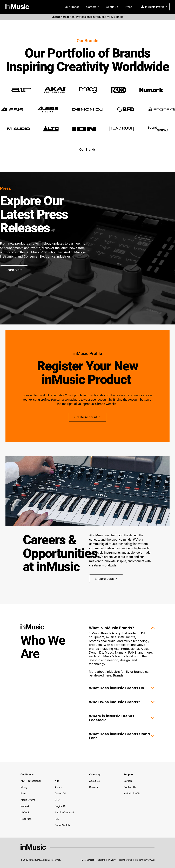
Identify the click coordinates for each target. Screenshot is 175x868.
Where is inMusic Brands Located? (122, 718)
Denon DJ (60, 793)
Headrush (26, 819)
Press (128, 7)
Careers (93, 7)
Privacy (112, 860)
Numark (25, 806)
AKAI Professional (31, 781)
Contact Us (130, 787)
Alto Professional (64, 812)
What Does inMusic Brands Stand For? (122, 736)
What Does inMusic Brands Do (122, 688)
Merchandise (88, 860)
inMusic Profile (154, 6)
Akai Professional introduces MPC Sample (88, 17)
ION (57, 819)
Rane (23, 793)
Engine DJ (61, 806)
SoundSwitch (62, 825)
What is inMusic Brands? (122, 628)
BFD (57, 800)
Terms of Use (125, 860)
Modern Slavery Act (145, 860)
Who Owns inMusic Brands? (122, 702)
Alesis (58, 787)
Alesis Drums (28, 800)
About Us (112, 7)
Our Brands (72, 7)
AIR (57, 781)
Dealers (93, 787)
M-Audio (25, 812)
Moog (24, 787)
